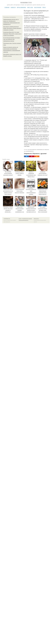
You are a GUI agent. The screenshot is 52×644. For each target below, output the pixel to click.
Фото (44, 7)
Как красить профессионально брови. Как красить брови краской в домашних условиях (12, 28)
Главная (7, 7)
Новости (13, 7)
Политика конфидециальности (23, 220)
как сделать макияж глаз (32, 149)
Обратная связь (36, 219)
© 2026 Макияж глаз (7, 219)
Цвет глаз (30, 7)
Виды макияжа (21, 7)
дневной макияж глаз (40, 149)
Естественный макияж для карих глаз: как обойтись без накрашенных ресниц (12, 39)
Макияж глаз (26, 3)
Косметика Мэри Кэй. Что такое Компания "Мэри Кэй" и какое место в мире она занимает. (12, 34)
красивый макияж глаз (30, 151)
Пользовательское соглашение (27, 219)
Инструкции (38, 7)
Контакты (20, 219)
